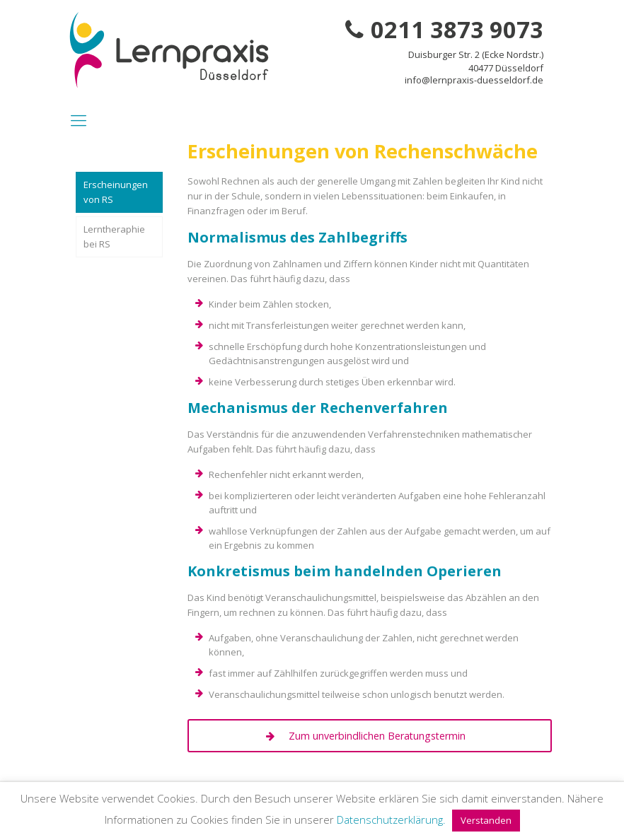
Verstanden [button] (486, 820)
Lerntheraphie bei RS (114, 237)
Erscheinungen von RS (116, 192)
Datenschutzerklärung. (391, 819)
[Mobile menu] (79, 119)
